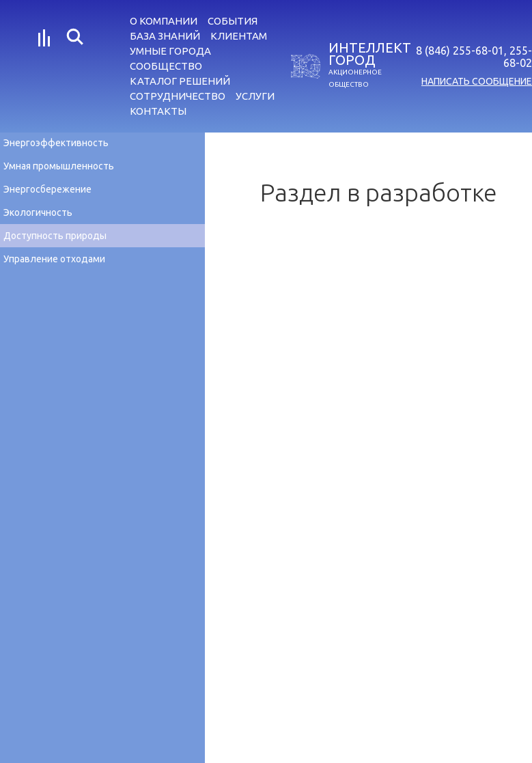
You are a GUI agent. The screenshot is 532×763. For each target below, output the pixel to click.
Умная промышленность (59, 166)
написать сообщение (477, 81)
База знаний (165, 36)
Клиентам (239, 36)
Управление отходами (54, 259)
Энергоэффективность (56, 143)
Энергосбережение (47, 189)
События (233, 21)
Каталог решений (180, 81)
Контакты (158, 111)
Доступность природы (55, 236)
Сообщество (166, 66)
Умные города (170, 51)
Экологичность (38, 212)
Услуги (255, 96)
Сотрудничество (178, 96)
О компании (164, 21)
